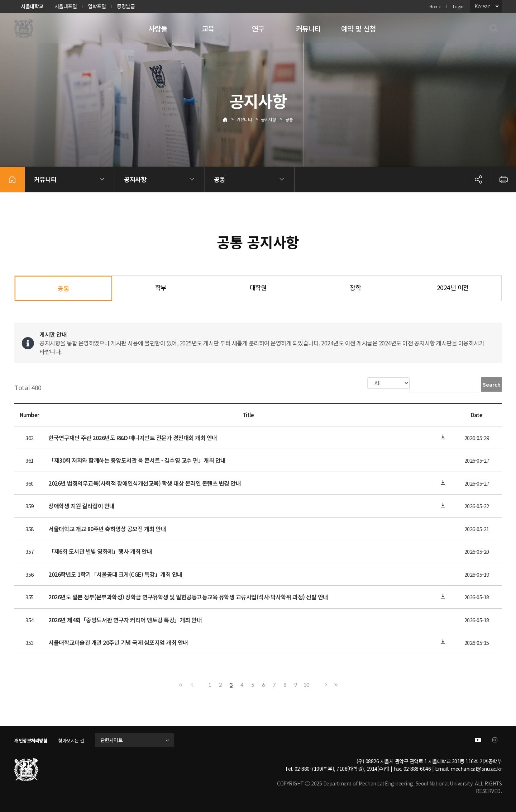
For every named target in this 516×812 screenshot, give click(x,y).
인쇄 (503, 179)
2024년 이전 (453, 287)
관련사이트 (120, 739)
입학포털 (97, 6)
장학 (355, 287)
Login (458, 6)
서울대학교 (32, 6)
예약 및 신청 (358, 29)
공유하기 (478, 179)
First (181, 684)
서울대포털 (66, 6)
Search (492, 384)
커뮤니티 (308, 29)
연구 (258, 29)
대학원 (258, 287)
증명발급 (126, 6)
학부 (161, 287)
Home (435, 6)
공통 (289, 119)
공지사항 (268, 119)
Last (335, 684)
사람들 (158, 29)
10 (306, 684)
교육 (208, 29)
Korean (482, 6)
